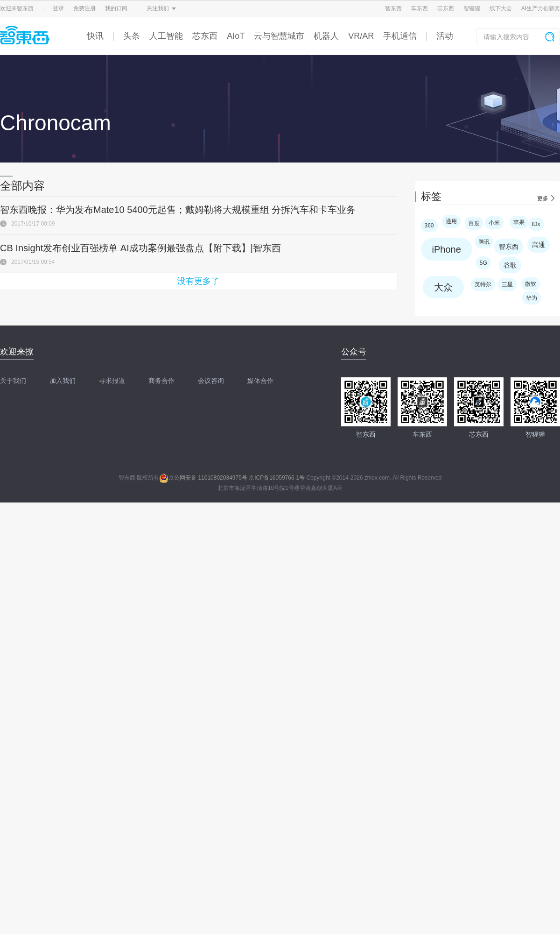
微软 (531, 284)
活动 (445, 36)
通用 (451, 221)
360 (429, 226)
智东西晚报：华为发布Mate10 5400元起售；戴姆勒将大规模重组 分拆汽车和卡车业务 (178, 210)
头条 (132, 36)
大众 (443, 287)
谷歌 (510, 265)
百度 (474, 223)
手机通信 (400, 36)
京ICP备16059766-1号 (277, 478)
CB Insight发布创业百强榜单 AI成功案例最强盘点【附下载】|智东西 (140, 248)
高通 (539, 245)
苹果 (519, 222)
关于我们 (13, 381)
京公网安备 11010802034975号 (203, 478)
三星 (507, 284)
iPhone (447, 249)
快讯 (95, 36)
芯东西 (446, 8)
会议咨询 (211, 381)
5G (483, 263)
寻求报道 (112, 381)
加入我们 (63, 381)
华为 (532, 298)
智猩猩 (472, 8)
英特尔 (483, 284)
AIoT (236, 36)
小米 (494, 223)
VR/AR (361, 36)
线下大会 (501, 8)
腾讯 (484, 242)
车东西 (420, 8)
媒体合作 (260, 381)
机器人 (326, 36)
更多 (543, 198)
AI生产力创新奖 (541, 8)
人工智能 (166, 36)
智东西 (393, 8)
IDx (536, 224)
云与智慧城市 (279, 36)
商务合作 (161, 381)
